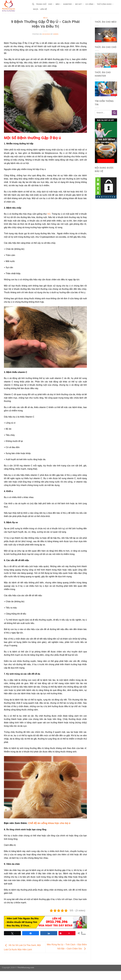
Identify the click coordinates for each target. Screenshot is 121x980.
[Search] (33, 4)
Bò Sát (79, 4)
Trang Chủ (41, 4)
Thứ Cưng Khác (105, 4)
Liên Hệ (43, 9)
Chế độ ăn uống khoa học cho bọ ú (49, 823)
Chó (51, 4)
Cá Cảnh (90, 4)
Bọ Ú (45, 18)
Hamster (68, 4)
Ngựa (36, 9)
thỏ (49, 214)
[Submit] (114, 113)
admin (56, 34)
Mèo (58, 4)
